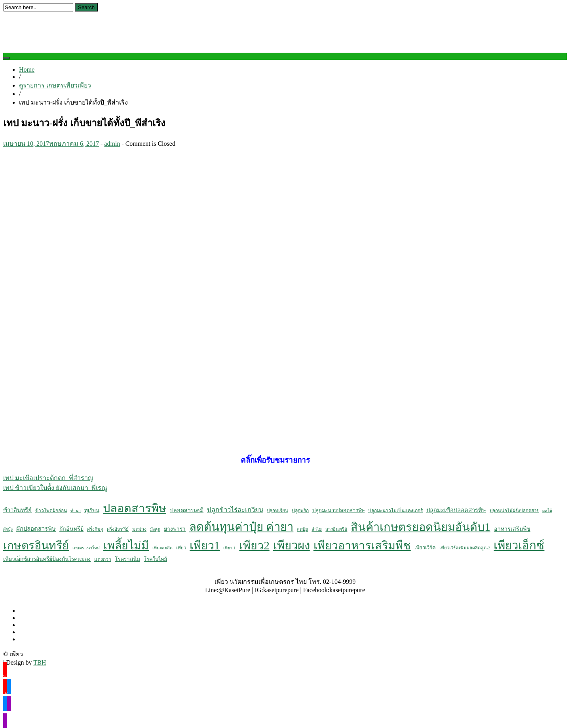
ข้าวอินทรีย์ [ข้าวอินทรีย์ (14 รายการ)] (17, 510)
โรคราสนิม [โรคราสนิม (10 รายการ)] (127, 559)
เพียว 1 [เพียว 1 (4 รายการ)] (229, 548)
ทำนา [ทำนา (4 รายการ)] (76, 511)
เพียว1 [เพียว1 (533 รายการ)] (205, 545)
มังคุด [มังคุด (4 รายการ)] (155, 529)
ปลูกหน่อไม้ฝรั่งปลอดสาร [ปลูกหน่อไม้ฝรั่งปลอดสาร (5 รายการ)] (514, 511)
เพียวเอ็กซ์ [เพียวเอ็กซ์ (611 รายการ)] (519, 545)
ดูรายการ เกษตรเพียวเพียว (55, 85)
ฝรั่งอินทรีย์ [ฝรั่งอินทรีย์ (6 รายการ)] (118, 529)
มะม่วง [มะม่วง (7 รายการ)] (139, 529)
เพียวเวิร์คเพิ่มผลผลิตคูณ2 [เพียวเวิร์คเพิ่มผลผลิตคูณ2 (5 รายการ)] (465, 548)
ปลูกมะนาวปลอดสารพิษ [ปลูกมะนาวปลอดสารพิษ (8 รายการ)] (338, 511)
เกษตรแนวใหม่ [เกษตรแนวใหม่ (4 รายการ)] (86, 548)
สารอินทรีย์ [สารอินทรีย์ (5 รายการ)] (336, 529)
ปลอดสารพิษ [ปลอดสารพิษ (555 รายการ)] (135, 508)
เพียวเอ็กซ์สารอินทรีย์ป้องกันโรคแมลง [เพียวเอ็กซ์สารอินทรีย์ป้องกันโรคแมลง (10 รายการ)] (47, 559)
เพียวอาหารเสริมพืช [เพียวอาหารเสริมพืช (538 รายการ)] (362, 545)
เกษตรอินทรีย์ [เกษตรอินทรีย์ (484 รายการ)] (36, 546)
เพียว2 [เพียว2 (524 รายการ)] (254, 545)
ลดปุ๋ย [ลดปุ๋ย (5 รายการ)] (302, 529)
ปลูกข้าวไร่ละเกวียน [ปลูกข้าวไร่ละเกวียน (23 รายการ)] (235, 510)
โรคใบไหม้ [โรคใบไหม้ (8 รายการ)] (155, 559)
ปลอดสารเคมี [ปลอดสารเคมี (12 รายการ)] (187, 510)
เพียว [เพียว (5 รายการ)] (181, 548)
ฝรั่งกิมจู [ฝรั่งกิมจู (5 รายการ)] (95, 529)
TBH (40, 662)
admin (112, 144)
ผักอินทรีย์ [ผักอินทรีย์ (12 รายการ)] (71, 529)
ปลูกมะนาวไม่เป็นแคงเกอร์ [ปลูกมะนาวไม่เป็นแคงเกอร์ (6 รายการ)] (395, 511)
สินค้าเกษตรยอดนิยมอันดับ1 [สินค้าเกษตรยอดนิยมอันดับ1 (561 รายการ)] (420, 527)
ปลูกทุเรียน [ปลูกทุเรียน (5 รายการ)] (277, 511)
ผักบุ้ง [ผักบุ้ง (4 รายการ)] (8, 529)
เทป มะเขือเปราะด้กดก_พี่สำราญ (48, 478)
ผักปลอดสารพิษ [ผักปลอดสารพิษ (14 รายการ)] (36, 529)
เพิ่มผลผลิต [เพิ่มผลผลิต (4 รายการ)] (162, 548)
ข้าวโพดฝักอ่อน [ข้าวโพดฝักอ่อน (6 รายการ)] (51, 511)
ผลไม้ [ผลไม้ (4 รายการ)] (547, 511)
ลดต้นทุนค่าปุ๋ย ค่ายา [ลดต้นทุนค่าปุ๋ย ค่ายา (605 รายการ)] (241, 527)
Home (27, 70)
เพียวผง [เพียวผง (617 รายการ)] (292, 545)
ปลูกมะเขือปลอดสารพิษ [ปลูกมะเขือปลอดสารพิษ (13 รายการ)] (456, 510)
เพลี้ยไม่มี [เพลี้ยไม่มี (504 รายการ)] (126, 546)
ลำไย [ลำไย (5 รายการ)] (317, 529)
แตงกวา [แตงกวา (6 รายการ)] (103, 559)
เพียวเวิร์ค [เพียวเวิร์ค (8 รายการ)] (425, 548)
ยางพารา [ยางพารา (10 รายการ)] (175, 529)
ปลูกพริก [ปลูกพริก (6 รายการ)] (300, 511)
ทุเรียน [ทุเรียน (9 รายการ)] (92, 510)
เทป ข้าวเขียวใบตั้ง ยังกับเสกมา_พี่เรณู (55, 488)
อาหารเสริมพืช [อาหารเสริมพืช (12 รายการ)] (512, 529)
